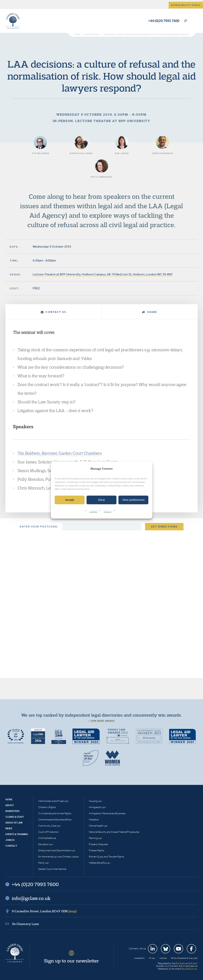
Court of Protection (48, 832)
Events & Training (17, 834)
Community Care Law (50, 826)
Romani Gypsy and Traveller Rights (106, 857)
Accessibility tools (186, 5)
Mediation (94, 820)
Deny (101, 500)
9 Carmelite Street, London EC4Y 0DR (44, 911)
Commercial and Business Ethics (55, 820)
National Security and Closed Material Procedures (114, 832)
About (10, 805)
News (9, 828)
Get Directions (164, 527)
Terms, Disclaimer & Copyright (184, 958)
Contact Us (54, 312)
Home (9, 799)
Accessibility (139, 958)
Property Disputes (98, 844)
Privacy (108, 511)
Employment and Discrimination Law (57, 850)
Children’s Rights (47, 807)
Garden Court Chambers (13, 21)
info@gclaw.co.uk (31, 898)
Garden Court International (52, 869)
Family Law (44, 863)
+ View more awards (101, 721)
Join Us (10, 840)
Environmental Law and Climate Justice (58, 857)
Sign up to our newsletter (71, 961)
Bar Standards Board (186, 963)
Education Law (46, 844)
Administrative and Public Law (54, 801)
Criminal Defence (47, 838)
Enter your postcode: (39, 527)
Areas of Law (14, 823)
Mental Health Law (98, 826)
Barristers (13, 811)
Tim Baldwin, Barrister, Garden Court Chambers (60, 453)
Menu (194, 21)
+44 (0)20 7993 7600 (164, 21)
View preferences (133, 500)
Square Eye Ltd (189, 969)
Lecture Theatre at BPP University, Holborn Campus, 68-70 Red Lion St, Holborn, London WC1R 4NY (103, 274)
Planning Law (96, 838)
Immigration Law (97, 807)
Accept (70, 500)
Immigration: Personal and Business (107, 813)
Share (150, 312)
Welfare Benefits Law (100, 863)
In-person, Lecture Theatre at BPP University (101, 121)
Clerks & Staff (15, 817)
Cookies (93, 511)
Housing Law (96, 801)
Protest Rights (96, 850)
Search (186, 21)
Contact (11, 846)
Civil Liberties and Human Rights (55, 813)
